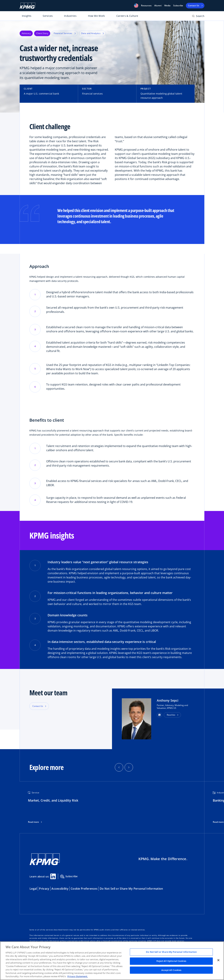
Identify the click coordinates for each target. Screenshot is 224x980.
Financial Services (65, 33)
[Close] (218, 960)
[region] (112, 961)
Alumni (158, 6)
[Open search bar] (198, 17)
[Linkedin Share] (53, 876)
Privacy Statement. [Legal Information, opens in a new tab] (78, 976)
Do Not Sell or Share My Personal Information (131, 889)
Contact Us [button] (38, 706)
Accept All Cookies (171, 970)
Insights (27, 16)
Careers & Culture (127, 16)
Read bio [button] (171, 715)
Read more (33, 822)
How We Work (96, 16)
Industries (70, 16)
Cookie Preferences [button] (84, 889)
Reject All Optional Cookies (171, 961)
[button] (136, 6)
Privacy (44, 889)
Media (167, 6)
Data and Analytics (92, 33)
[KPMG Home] (27, 6)
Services (48, 16)
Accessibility (60, 889)
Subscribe (178, 6)
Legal (33, 889)
